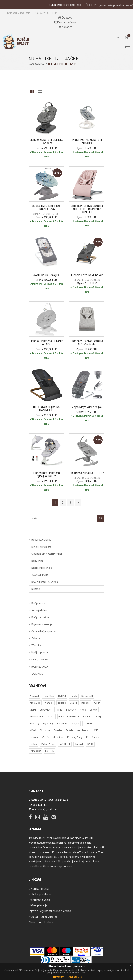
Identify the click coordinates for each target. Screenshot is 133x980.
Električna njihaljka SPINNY (87, 473)
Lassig (97, 717)
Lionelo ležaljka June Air (87, 275)
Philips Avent (48, 744)
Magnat (76, 723)
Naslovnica (36, 64)
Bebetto (86, 703)
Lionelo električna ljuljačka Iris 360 (46, 343)
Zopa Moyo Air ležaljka (87, 407)
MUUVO (88, 723)
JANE (95, 730)
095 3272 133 (41, 13)
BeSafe (69, 730)
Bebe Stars (49, 696)
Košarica (65, 27)
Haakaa (34, 737)
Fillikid (59, 710)
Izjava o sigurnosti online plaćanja (50, 911)
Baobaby (34, 723)
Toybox (34, 744)
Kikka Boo (35, 703)
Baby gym (37, 561)
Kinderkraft (87, 696)
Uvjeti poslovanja (39, 900)
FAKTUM (50, 751)
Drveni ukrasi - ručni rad (45, 582)
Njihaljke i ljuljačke (41, 547)
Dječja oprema (40, 653)
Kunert (97, 703)
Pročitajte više (75, 977)
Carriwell (79, 744)
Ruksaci (36, 589)
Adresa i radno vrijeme (43, 917)
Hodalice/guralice (41, 540)
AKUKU (51, 717)
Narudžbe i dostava (41, 922)
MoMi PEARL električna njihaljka (87, 141)
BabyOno (71, 710)
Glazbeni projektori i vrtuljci (47, 554)
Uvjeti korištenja (39, 889)
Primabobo (36, 751)
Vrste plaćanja (65, 22)
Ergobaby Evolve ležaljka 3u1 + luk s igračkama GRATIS (87, 209)
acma (83, 710)
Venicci (74, 703)
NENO (33, 730)
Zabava (36, 638)
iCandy (86, 717)
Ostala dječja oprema (43, 631)
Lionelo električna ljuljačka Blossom (46, 141)
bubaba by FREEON (69, 717)
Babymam (62, 723)
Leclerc (94, 710)
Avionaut (34, 696)
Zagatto (62, 703)
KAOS (90, 744)
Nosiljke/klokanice (42, 568)
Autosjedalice (39, 610)
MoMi (33, 710)
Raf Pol (62, 696)
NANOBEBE (65, 744)
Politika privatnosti (41, 894)
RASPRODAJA (40, 667)
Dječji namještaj (40, 617)
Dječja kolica (38, 603)
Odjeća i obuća (40, 660)
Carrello (58, 730)
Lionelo (74, 696)
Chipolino (45, 730)
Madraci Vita (36, 717)
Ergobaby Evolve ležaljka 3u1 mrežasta (87, 343)
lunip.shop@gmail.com (17, 13)
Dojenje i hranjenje (42, 624)
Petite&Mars (93, 737)
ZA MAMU (37, 674)
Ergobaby (48, 723)
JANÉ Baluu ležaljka (46, 275)
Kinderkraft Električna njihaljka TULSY (46, 475)
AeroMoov (83, 730)
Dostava (65, 18)
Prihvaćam (58, 977)
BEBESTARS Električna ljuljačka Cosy (46, 207)
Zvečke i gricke (40, 575)
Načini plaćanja (38, 905)
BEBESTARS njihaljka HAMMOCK (46, 409)
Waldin (45, 737)
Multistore (58, 737)
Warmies (36, 646)
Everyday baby (75, 737)
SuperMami (46, 710)
